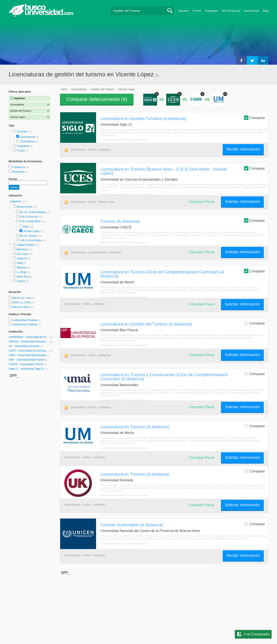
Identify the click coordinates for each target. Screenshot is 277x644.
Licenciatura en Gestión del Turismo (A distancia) (146, 324)
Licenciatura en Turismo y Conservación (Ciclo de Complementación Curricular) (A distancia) (164, 377)
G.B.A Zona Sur (29, 217)
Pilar (26, 227)
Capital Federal (25, 245)
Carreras (184, 11)
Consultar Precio (202, 202)
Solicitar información (242, 202)
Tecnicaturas (27, 141)
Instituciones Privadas (27, 320)
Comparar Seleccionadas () (97, 99)
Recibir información (243, 149)
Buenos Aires (24, 207)
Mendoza (22, 249)
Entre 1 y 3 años (22, 302)
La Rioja (21, 272)
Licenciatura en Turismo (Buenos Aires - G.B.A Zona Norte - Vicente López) (164, 171)
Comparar (254, 118)
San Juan (22, 254)
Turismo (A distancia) (120, 221)
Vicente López (31, 231)
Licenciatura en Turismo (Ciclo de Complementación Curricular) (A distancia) (162, 274)
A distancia (19, 167)
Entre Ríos (23, 277)
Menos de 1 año (22, 298)
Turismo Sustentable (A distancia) (132, 525)
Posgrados (211, 11)
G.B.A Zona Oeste (30, 240)
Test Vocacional (231, 11)
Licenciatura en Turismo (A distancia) (135, 427)
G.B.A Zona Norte (30, 221)
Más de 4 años (21, 307)
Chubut (21, 281)
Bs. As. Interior (28, 236)
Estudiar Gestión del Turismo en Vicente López (127, 195)
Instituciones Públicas (27, 324)
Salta (20, 263)
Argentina (16, 201)
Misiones (22, 268)
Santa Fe (22, 259)
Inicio (64, 89)
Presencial (19, 172)
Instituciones (252, 11)
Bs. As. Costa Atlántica (33, 212)
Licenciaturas (28, 137)
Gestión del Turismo (103, 89)
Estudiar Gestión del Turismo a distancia (124, 140)
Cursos (197, 11)
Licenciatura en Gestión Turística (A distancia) (143, 119)
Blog (266, 11)
